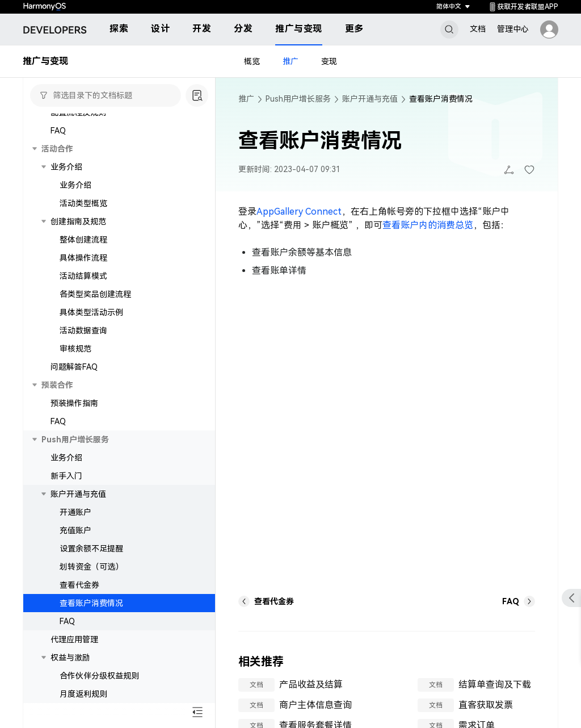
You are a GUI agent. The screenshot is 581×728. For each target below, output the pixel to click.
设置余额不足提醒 (91, 549)
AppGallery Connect (299, 212)
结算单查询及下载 (495, 685)
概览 (252, 61)
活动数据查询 (83, 330)
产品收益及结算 (311, 685)
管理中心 (513, 29)
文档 (478, 29)
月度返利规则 (83, 694)
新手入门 (66, 476)
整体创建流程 (83, 240)
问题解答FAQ (74, 367)
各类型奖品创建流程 (95, 294)
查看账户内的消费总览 (428, 225)
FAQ (58, 131)
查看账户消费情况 (91, 603)
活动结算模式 (83, 276)
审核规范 (75, 349)
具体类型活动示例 (91, 312)
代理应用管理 (74, 639)
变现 (329, 61)
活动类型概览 (83, 203)
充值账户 (75, 530)
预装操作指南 (74, 403)
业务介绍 (75, 185)
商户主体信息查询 (315, 705)
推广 (290, 61)
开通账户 (75, 512)
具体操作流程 (83, 258)
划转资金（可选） (91, 567)
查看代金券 (79, 585)
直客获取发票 (486, 705)
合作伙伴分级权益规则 (99, 676)
